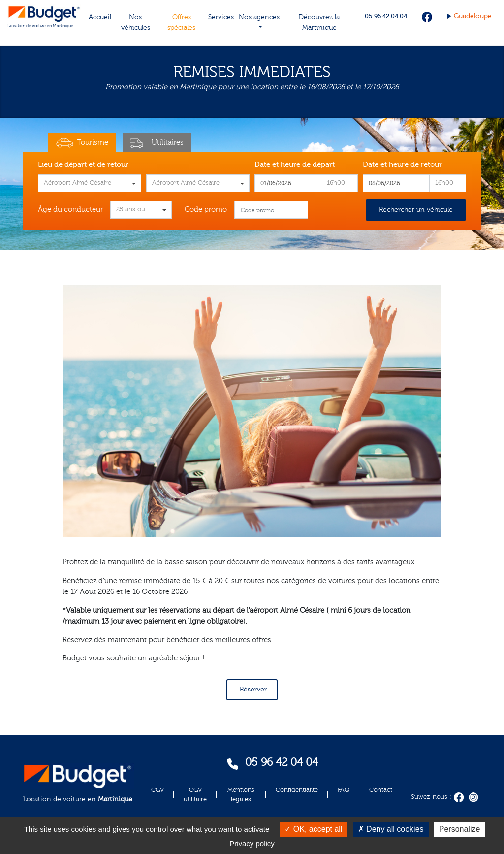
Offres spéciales (181, 22)
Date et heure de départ (295, 165)
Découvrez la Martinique (319, 22)
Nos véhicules (136, 22)
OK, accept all (313, 829)
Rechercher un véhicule (416, 210)
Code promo (206, 210)
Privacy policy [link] (252, 843)
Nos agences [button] (259, 17)
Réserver (253, 690)
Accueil (100, 17)
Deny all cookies (391, 829)
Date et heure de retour (402, 165)
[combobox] (90, 183)
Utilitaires (157, 143)
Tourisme (82, 143)
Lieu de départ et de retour (83, 165)
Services (221, 17)
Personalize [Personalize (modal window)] (460, 829)
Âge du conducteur (70, 210)
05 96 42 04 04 (386, 16)
